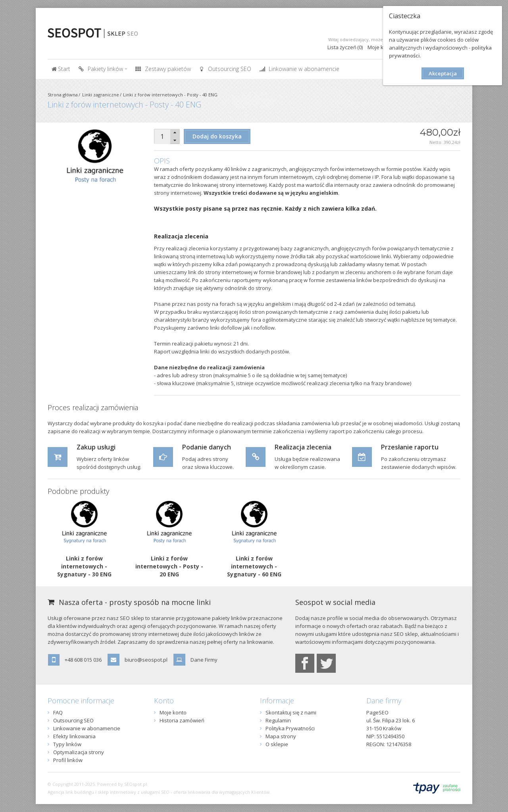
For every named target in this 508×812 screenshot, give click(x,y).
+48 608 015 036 (83, 660)
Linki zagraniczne (101, 95)
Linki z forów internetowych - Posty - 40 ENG (170, 95)
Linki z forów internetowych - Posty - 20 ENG (169, 566)
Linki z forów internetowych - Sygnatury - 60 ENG (254, 566)
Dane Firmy (204, 660)
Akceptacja (443, 73)
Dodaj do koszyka (217, 136)
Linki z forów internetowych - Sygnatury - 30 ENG (84, 566)
